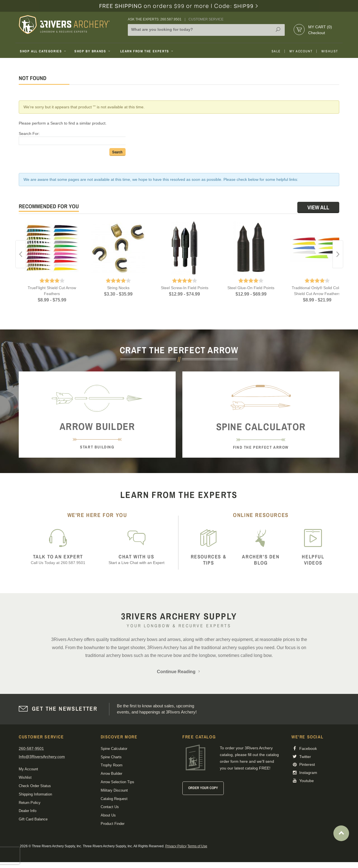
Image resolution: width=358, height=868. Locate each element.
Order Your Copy (203, 788)
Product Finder (113, 824)
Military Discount (114, 790)
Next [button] (338, 254)
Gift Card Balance (33, 819)
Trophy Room (112, 765)
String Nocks (118, 288)
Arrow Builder (111, 774)
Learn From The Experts (147, 51)
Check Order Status (35, 786)
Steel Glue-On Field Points (251, 288)
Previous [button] (21, 254)
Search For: (29, 134)
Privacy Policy (176, 846)
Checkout (317, 33)
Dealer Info (28, 811)
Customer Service (206, 19)
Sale (276, 51)
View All (318, 207)
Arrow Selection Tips (117, 782)
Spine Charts (111, 757)
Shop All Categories (43, 51)
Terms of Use (197, 846)
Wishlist (330, 51)
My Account (301, 51)
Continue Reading (179, 672)
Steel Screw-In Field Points (185, 288)
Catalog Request (114, 799)
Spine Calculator (114, 749)
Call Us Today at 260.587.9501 (58, 559)
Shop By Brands (93, 51)
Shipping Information (35, 794)
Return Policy (30, 803)
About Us (108, 815)
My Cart (320, 27)
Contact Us (110, 807)
